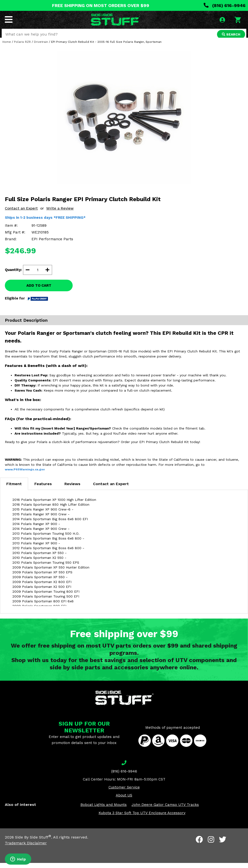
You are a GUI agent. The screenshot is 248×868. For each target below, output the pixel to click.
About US (124, 800)
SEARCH (230, 35)
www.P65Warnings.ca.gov (25, 474)
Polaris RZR (22, 47)
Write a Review (60, 213)
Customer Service (124, 792)
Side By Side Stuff (33, 842)
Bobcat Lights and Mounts (104, 810)
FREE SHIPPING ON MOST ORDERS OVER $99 (101, 5)
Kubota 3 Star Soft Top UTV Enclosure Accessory (142, 818)
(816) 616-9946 (225, 5)
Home (7, 47)
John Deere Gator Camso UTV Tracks (165, 810)
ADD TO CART (39, 291)
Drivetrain (41, 47)
